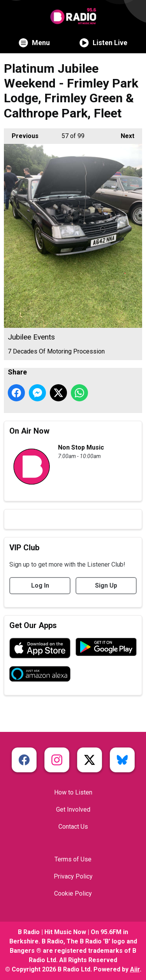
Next (124, 134)
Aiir (135, 969)
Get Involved (73, 809)
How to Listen (73, 792)
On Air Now (29, 431)
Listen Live (103, 43)
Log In (40, 585)
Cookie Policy (73, 893)
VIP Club (24, 548)
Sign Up (106, 585)
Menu (34, 43)
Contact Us (73, 827)
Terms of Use (73, 859)
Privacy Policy (73, 876)
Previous (21, 134)
